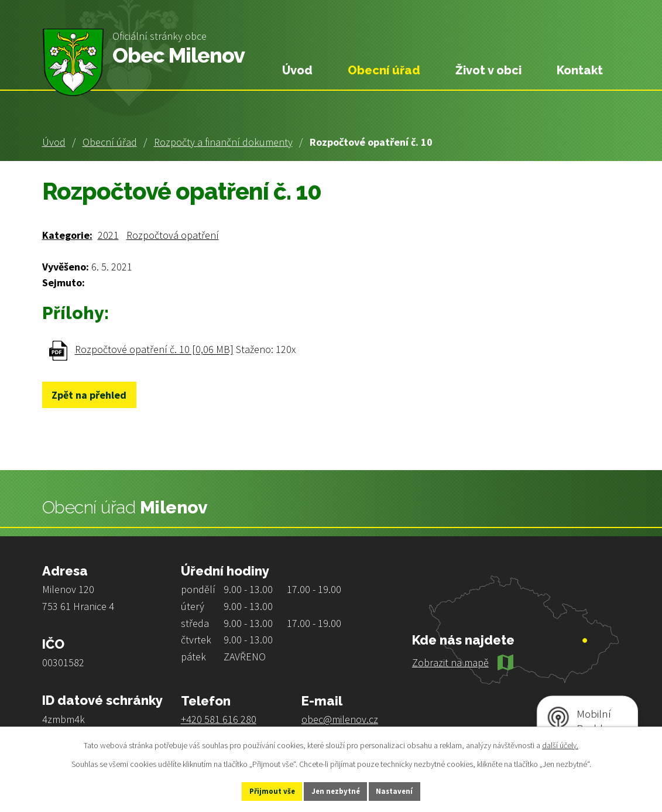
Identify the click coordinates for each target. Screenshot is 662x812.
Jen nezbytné (336, 790)
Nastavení (407, 790)
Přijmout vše (260, 790)
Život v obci (488, 70)
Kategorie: (67, 235)
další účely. (560, 744)
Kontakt (580, 70)
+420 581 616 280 (219, 719)
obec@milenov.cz (340, 719)
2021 (108, 235)
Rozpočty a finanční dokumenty (223, 142)
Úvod (54, 142)
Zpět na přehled (95, 395)
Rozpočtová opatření (173, 235)
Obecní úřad (110, 142)
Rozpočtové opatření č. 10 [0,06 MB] (154, 350)
